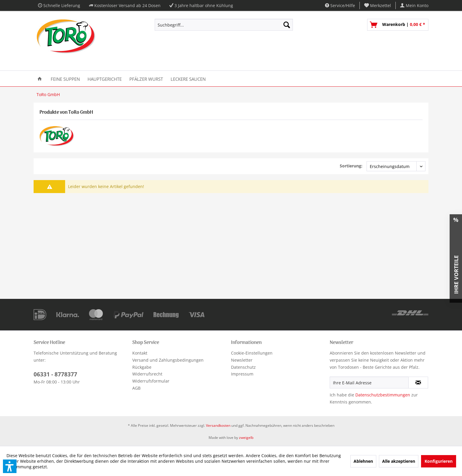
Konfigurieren (439, 461)
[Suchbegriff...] (224, 25)
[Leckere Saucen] (188, 79)
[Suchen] (287, 25)
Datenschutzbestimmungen (383, 395)
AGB (136, 388)
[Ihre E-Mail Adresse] (369, 383)
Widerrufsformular (151, 381)
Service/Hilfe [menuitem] (340, 5)
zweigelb (246, 438)
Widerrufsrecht (147, 374)
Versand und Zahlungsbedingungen (168, 360)
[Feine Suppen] (65, 79)
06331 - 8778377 (55, 374)
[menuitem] (378, 5)
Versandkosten (218, 425)
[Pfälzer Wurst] (146, 79)
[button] (10, 466)
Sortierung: (351, 166)
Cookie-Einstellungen (252, 353)
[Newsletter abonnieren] (418, 383)
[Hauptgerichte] (105, 79)
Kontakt (140, 353)
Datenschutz (243, 367)
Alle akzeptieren (399, 461)
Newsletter (242, 360)
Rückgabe (142, 367)
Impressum (242, 374)
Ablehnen (363, 461)
